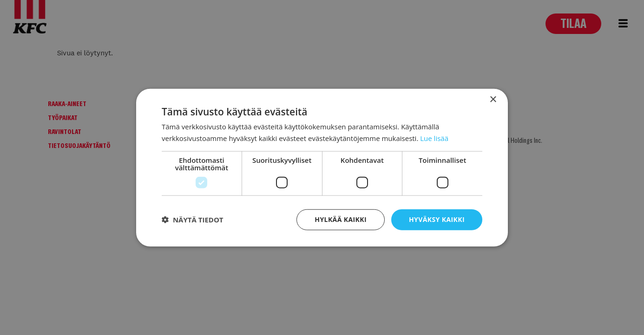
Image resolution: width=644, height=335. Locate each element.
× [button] (493, 100)
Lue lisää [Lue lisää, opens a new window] (434, 138)
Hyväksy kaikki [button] (437, 219)
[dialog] (322, 167)
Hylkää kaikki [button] (341, 219)
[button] (193, 220)
